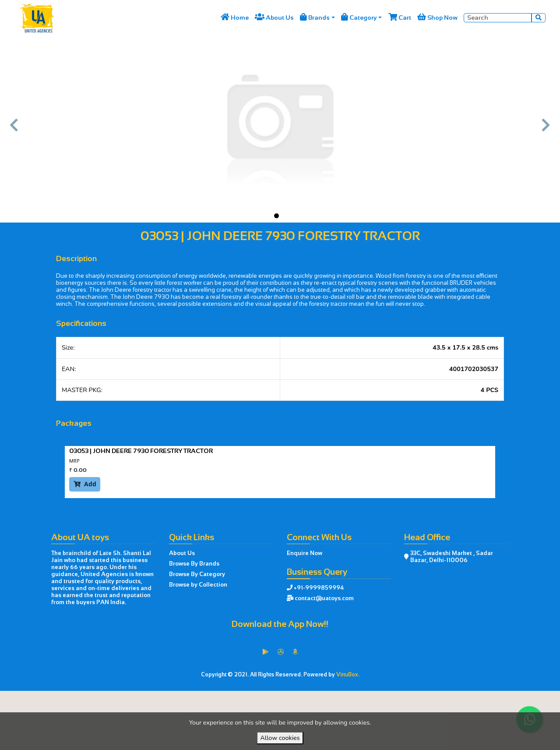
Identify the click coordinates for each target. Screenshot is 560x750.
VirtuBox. (348, 675)
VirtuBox (299, 699)
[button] (14, 129)
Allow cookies (280, 738)
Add (85, 484)
